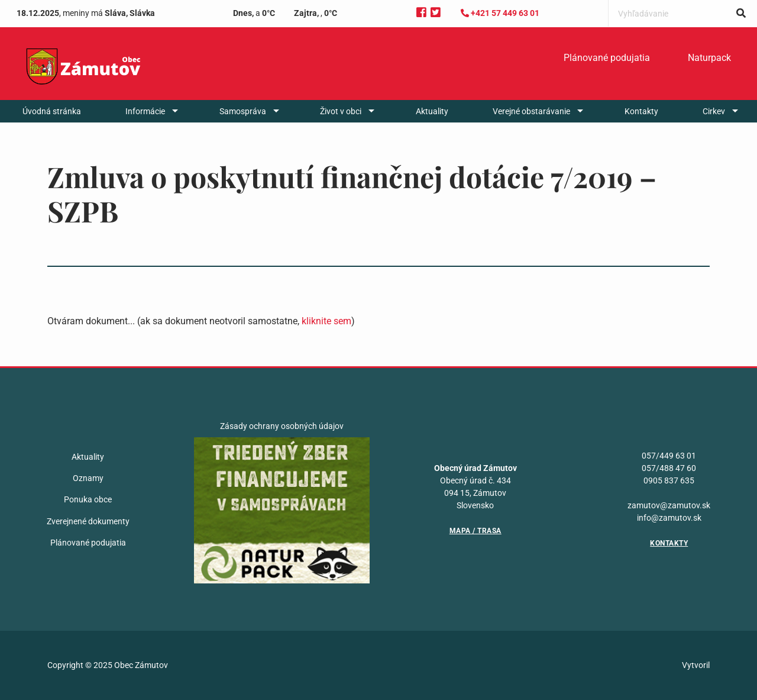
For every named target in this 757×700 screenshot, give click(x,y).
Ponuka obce (88, 499)
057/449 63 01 (669, 456)
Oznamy (88, 478)
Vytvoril (696, 665)
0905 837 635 (669, 480)
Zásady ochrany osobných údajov (282, 426)
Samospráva (243, 111)
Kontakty (641, 111)
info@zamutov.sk (669, 518)
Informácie (145, 111)
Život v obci (341, 111)
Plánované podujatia (607, 58)
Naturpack (709, 58)
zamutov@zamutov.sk (669, 505)
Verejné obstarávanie (531, 111)
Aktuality (432, 111)
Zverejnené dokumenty (88, 521)
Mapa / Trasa (475, 531)
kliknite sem (326, 321)
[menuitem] (607, 58)
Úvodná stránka (52, 111)
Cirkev (714, 111)
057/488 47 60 (669, 468)
